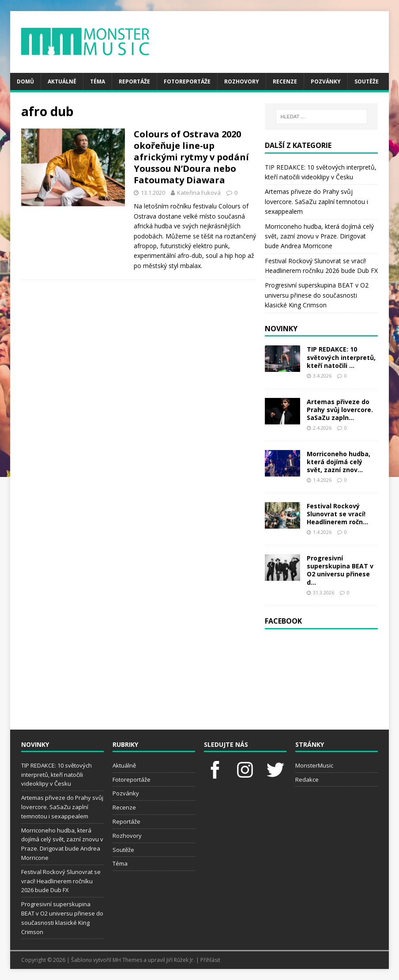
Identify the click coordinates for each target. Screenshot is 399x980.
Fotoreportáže (187, 81)
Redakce (307, 779)
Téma (98, 81)
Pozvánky (326, 81)
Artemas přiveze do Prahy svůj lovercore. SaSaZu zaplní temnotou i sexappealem (316, 201)
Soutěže (367, 81)
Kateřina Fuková (199, 193)
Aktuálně (62, 81)
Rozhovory (242, 81)
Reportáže (134, 81)
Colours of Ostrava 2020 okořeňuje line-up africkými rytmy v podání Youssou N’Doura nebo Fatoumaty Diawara (191, 157)
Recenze (285, 81)
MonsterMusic (314, 765)
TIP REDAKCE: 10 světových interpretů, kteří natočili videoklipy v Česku (56, 775)
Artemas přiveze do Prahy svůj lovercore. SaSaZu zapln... (340, 410)
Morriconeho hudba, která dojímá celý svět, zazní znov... (339, 462)
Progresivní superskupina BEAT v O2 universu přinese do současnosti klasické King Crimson (317, 295)
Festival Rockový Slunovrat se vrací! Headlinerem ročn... (337, 514)
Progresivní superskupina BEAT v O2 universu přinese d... (340, 570)
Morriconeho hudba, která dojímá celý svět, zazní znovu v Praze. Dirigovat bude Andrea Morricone (319, 236)
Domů (25, 81)
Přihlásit (210, 960)
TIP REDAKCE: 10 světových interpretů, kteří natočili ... (341, 357)
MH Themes (127, 960)
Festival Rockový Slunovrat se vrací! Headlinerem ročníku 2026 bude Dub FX (61, 881)
